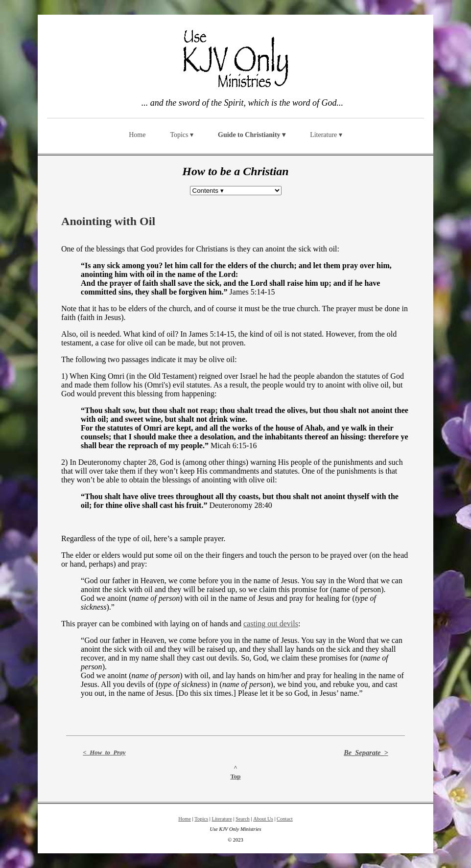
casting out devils (271, 624)
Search (243, 819)
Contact (285, 819)
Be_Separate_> (366, 753)
